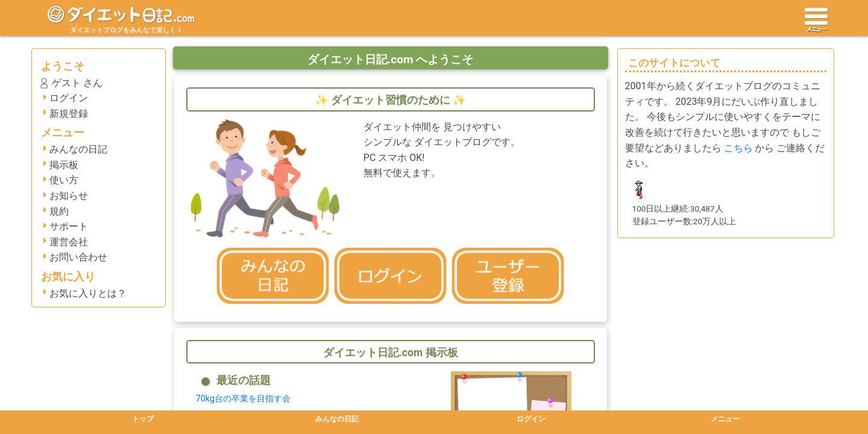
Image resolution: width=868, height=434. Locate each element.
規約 (59, 211)
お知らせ (69, 196)
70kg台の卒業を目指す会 (243, 399)
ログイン (69, 98)
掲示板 (64, 165)
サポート (69, 226)
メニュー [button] (725, 419)
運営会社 (69, 242)
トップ (143, 419)
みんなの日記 (78, 149)
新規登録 (69, 114)
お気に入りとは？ (88, 293)
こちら (738, 148)
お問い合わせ (78, 257)
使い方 (64, 180)
